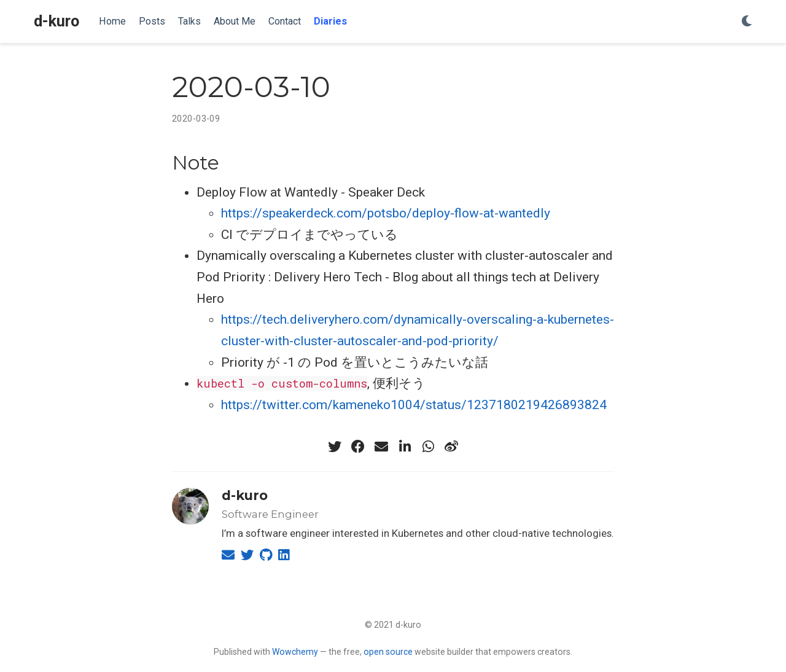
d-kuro (56, 21)
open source (388, 652)
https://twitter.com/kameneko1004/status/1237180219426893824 (414, 405)
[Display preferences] (747, 22)
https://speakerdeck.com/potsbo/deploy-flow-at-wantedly (386, 213)
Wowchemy (295, 652)
